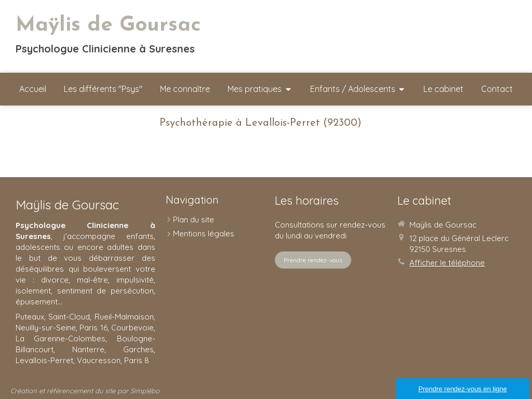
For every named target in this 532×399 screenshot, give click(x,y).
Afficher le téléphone (447, 263)
